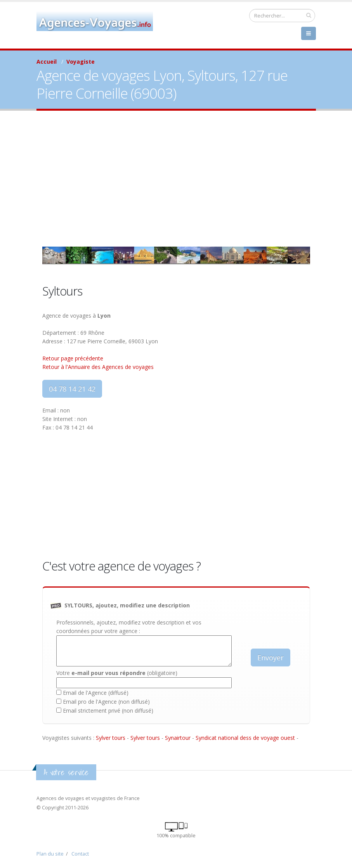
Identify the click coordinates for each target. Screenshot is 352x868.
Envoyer (271, 658)
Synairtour (178, 738)
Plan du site (50, 854)
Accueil (47, 62)
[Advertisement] (176, 179)
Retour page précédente (73, 358)
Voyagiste (81, 62)
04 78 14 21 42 (72, 389)
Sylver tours (111, 738)
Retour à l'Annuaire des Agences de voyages (98, 367)
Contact (80, 854)
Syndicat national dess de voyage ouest (245, 738)
